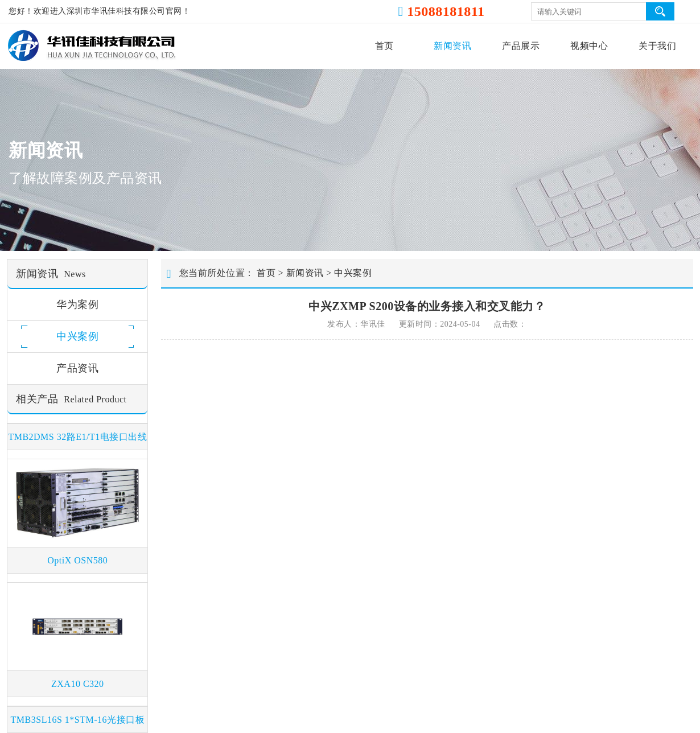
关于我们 (657, 46)
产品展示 (521, 46)
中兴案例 (353, 273)
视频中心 (589, 46)
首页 (384, 46)
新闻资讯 (452, 46)
